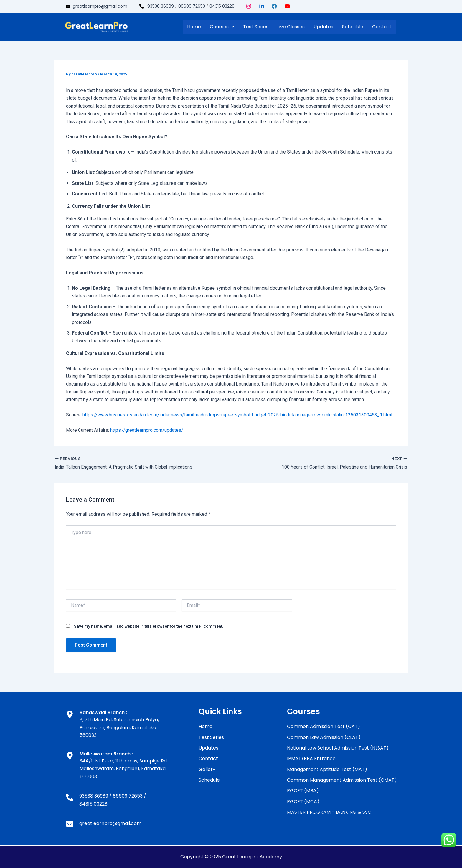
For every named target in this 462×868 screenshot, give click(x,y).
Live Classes (291, 27)
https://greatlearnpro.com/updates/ (147, 430)
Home (194, 27)
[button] (222, 27)
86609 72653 (192, 6)
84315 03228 (222, 6)
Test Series (256, 27)
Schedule (353, 27)
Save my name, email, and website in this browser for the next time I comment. (149, 626)
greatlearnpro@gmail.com (100, 6)
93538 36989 (161, 6)
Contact (382, 27)
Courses (222, 27)
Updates (323, 27)
